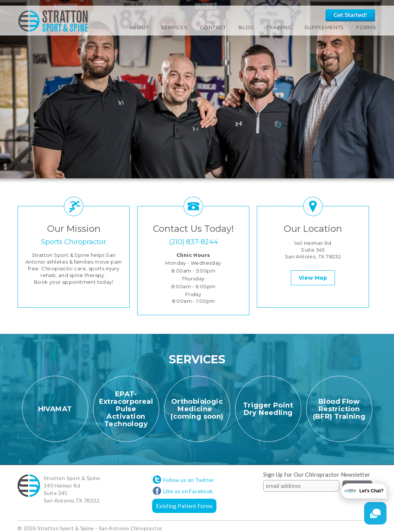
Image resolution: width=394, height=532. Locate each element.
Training (279, 27)
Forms (366, 27)
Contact (213, 27)
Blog (246, 27)
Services (174, 27)
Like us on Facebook (188, 491)
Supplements (324, 27)
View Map (313, 278)
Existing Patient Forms (184, 506)
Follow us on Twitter (189, 480)
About (139, 27)
